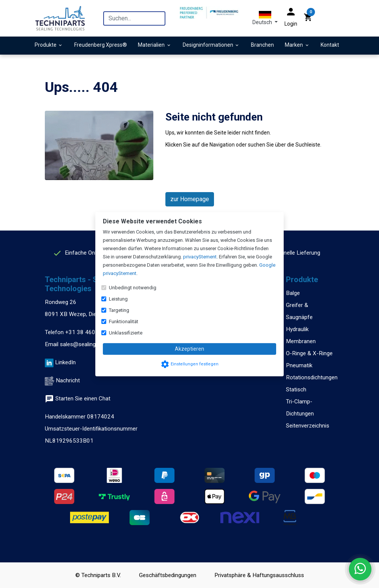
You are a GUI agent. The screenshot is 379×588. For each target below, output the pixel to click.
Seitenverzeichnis (308, 426)
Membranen (301, 341)
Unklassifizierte (126, 333)
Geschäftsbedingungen (168, 575)
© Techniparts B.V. (98, 575)
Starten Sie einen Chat (78, 399)
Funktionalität (124, 321)
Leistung (118, 299)
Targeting (119, 310)
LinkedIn (65, 362)
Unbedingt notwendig (133, 288)
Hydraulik (297, 329)
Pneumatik (299, 365)
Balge (293, 293)
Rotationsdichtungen (312, 377)
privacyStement (200, 257)
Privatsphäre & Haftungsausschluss (259, 575)
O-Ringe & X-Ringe (309, 353)
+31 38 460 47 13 (89, 332)
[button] (265, 18)
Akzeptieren (189, 349)
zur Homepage (190, 199)
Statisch (296, 389)
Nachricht (68, 380)
